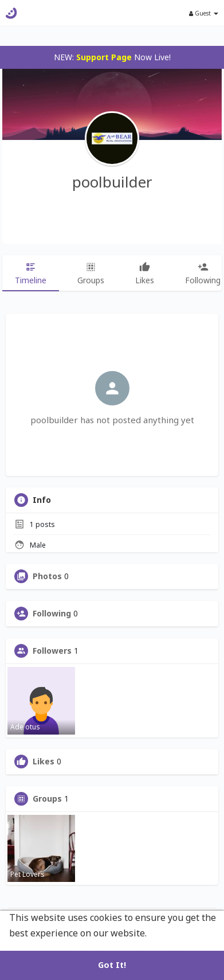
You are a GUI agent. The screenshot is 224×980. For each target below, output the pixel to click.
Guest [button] (204, 13)
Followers (52, 651)
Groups (47, 799)
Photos (47, 576)
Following (52, 614)
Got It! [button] (112, 965)
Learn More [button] (176, 933)
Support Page (104, 57)
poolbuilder (112, 182)
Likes (44, 762)
